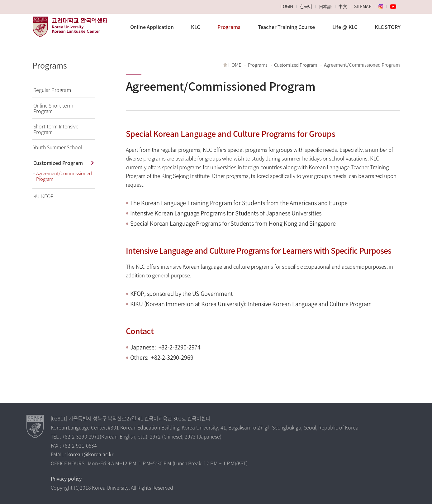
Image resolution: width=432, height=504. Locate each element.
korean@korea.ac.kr (90, 454)
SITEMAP (363, 6)
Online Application (152, 27)
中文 (343, 6)
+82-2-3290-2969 (172, 357)
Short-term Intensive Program (56, 129)
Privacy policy (66, 478)
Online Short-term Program (53, 108)
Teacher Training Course (286, 27)
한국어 (306, 6)
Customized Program (58, 163)
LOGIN (287, 6)
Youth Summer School (58, 147)
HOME (235, 65)
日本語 (325, 6)
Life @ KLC (345, 27)
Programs (229, 27)
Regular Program (52, 90)
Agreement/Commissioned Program (64, 176)
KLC (195, 27)
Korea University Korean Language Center (70, 30)
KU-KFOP (44, 196)
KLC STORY (387, 27)
